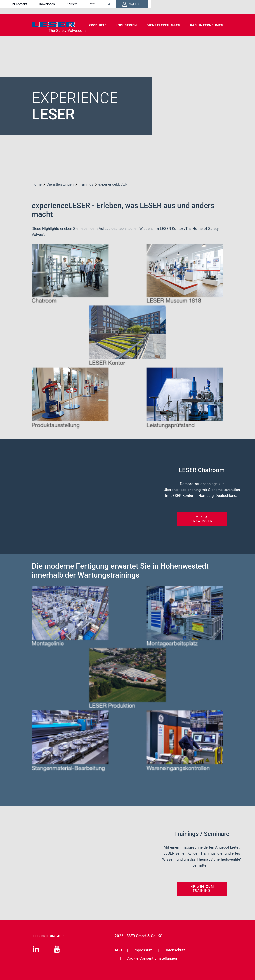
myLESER (207, 7)
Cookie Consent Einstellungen (152, 958)
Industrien (127, 25)
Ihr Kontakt (80, 7)
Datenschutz (175, 950)
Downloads (108, 7)
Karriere (133, 7)
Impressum (143, 950)
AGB (118, 950)
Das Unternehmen (207, 25)
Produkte (98, 25)
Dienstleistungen (163, 25)
